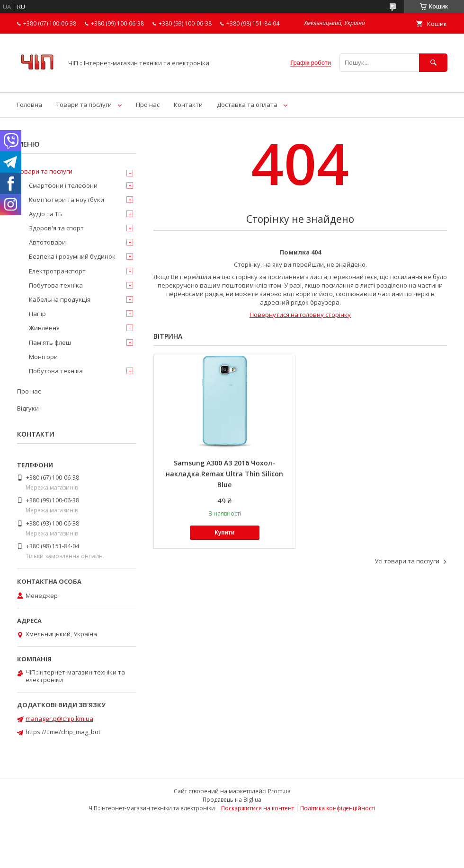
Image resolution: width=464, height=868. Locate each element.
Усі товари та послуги (407, 561)
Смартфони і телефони (63, 185)
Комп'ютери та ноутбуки (67, 200)
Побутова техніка (56, 285)
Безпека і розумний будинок (72, 256)
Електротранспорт (57, 271)
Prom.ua (279, 791)
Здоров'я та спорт (56, 228)
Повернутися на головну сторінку (300, 315)
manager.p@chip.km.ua (59, 719)
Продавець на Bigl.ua (232, 800)
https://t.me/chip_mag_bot (63, 732)
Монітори (43, 357)
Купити (224, 533)
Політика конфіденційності (338, 808)
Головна (30, 105)
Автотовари (47, 242)
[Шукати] (433, 63)
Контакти (188, 105)
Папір (37, 314)
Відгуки (28, 408)
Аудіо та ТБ (45, 214)
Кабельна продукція (60, 299)
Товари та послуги (84, 105)
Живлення (44, 328)
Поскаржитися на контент (258, 808)
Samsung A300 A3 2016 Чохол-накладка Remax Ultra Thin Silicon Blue (224, 474)
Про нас (148, 105)
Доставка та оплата (247, 105)
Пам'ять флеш (50, 342)
